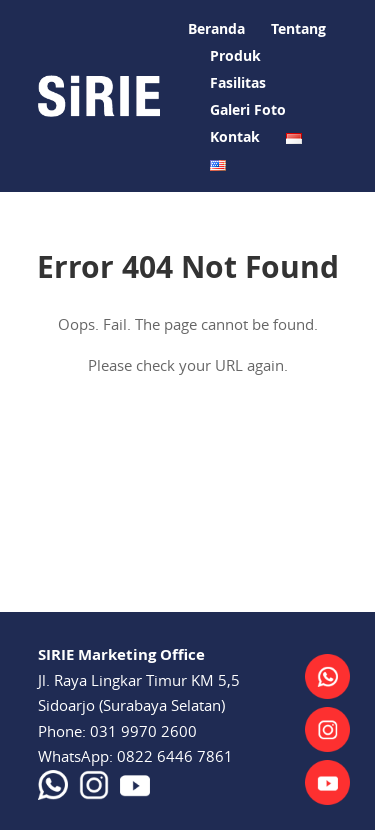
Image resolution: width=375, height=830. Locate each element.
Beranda (216, 28)
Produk (235, 55)
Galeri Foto (248, 109)
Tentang (298, 28)
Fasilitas (238, 82)
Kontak (235, 136)
